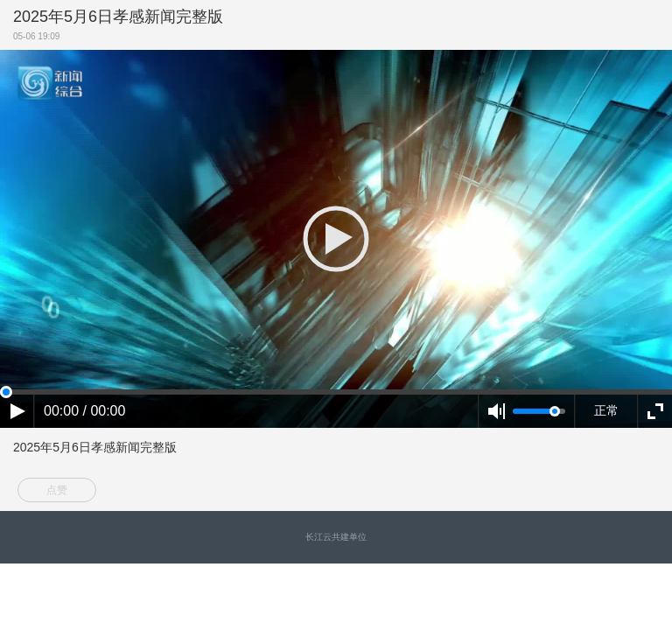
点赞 (57, 490)
